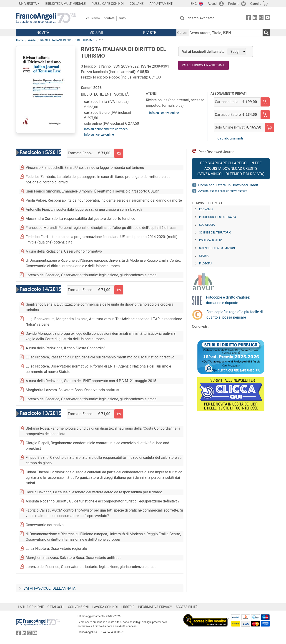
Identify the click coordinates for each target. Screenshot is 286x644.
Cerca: (182, 33)
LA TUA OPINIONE (31, 607)
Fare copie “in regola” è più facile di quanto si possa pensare (235, 315)
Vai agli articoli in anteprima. (204, 65)
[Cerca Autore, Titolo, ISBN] (226, 33)
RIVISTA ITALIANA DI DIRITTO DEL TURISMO (67, 40)
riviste (32, 40)
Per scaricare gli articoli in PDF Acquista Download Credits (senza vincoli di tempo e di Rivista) (231, 169)
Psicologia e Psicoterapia (218, 217)
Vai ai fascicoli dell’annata (203, 52)
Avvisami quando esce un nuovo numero (223, 191)
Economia (206, 209)
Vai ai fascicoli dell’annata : (50, 588)
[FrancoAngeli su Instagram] (261, 18)
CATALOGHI (56, 607)
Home (20, 40)
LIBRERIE (128, 607)
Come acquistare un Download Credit (228, 185)
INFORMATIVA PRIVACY (155, 607)
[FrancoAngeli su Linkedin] (255, 18)
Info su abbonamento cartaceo (106, 129)
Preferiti (234, 4)
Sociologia (207, 225)
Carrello (256, 4)
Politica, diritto (211, 240)
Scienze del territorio (215, 233)
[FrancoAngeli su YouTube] (268, 18)
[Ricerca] (266, 33)
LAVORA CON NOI (105, 607)
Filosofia (206, 264)
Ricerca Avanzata (201, 18)
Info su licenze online (99, 134)
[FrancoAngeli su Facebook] (248, 18)
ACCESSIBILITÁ (187, 607)
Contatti (109, 18)
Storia (204, 256)
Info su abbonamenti (228, 138)
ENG (194, 4)
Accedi (212, 4)
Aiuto (122, 18)
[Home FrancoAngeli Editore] (46, 18)
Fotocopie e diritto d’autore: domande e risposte (228, 300)
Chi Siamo (93, 18)
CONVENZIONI (78, 607)
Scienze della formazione (218, 248)
